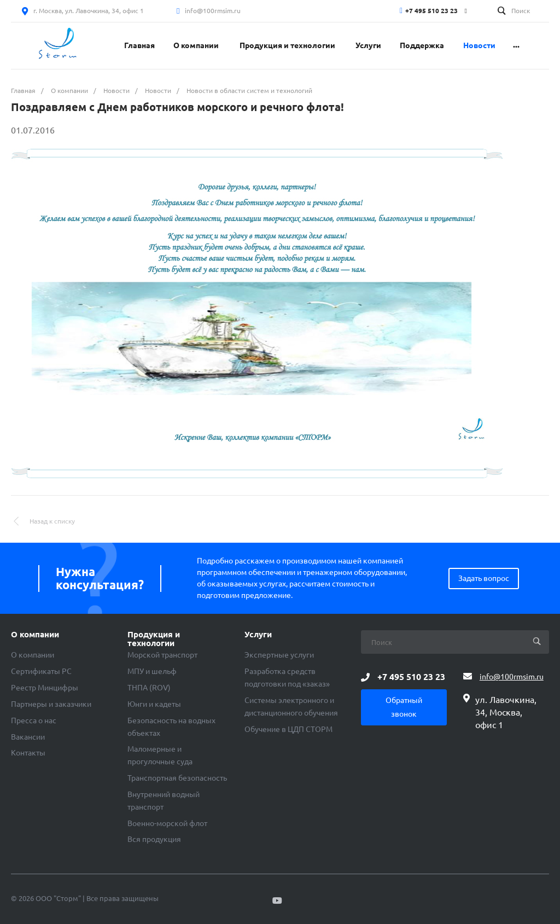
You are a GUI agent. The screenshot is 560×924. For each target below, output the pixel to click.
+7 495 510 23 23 (431, 11)
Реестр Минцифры (45, 688)
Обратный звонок (404, 707)
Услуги (258, 635)
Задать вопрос (484, 578)
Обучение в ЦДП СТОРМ (288, 729)
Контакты (28, 753)
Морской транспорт (162, 655)
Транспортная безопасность (177, 778)
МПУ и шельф (152, 671)
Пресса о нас (34, 720)
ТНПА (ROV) (149, 688)
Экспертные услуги (279, 655)
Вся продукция (154, 839)
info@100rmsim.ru (213, 11)
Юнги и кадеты (154, 704)
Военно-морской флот (167, 823)
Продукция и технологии (154, 639)
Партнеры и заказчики (51, 704)
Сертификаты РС (41, 671)
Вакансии (28, 737)
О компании (35, 635)
